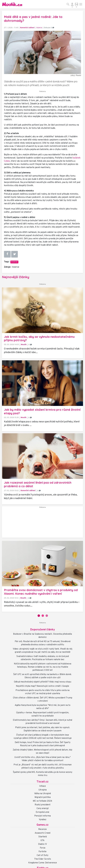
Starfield (42, 837)
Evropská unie (42, 812)
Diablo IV (42, 844)
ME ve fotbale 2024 (42, 801)
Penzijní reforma (42, 816)
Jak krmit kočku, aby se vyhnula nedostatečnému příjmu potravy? (39, 339)
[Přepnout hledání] (68, 4)
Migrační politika (43, 797)
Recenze (42, 829)
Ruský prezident (43, 805)
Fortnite (42, 852)
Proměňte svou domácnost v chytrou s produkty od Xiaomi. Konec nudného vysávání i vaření (41, 592)
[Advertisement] (42, 523)
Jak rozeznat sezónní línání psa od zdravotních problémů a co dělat (38, 484)
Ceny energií (43, 808)
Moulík (24, 345)
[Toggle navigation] (81, 4)
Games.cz (42, 825)
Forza (43, 848)
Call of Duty (42, 855)
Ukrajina (42, 790)
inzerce (14, 262)
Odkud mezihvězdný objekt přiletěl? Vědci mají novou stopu (43, 682)
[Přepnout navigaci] (72, 4)
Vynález (43, 820)
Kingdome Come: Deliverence (43, 863)
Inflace (42, 786)
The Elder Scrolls (43, 859)
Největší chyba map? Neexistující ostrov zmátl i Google (42, 686)
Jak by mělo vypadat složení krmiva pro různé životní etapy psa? (42, 411)
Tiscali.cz (42, 782)
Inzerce (39, 28)
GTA (42, 841)
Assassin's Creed (42, 833)
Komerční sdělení (27, 28)
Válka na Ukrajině (43, 794)
